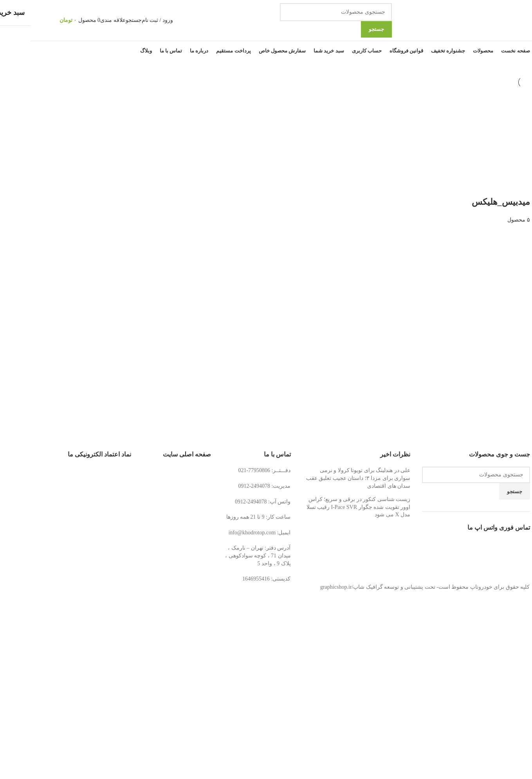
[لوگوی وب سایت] (451, 20)
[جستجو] (305, 12)
